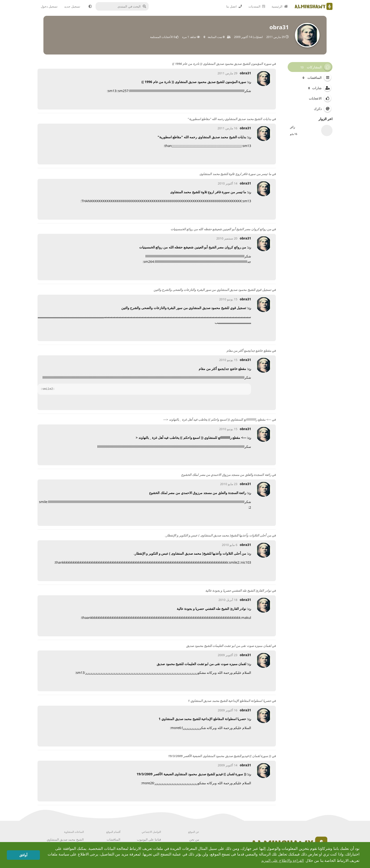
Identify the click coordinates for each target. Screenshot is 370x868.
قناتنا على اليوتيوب (149, 839)
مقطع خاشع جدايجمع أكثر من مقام (249, 351)
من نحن (194, 839)
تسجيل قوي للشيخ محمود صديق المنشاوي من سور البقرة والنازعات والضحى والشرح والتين (212, 290)
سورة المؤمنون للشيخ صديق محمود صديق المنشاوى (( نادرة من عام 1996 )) (222, 64)
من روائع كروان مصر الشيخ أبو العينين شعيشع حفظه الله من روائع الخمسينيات (221, 229)
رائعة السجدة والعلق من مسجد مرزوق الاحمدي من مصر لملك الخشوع (226, 475)
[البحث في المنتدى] (124, 6)
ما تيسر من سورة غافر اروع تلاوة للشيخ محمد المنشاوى (235, 174)
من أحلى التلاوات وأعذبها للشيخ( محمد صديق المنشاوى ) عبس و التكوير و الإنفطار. (218, 535)
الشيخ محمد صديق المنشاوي (65, 839)
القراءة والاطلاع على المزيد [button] (282, 861)
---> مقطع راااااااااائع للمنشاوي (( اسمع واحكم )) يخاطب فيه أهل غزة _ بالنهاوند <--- (217, 419)
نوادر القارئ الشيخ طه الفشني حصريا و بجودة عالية (238, 591)
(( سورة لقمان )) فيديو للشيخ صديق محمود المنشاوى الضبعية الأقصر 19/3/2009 (220, 756)
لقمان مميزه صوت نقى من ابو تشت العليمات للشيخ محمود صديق (229, 646)
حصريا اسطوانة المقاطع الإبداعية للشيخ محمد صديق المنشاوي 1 (229, 701)
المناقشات (114, 839)
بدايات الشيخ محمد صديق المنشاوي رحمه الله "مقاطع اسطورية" (229, 119)
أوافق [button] (23, 855)
